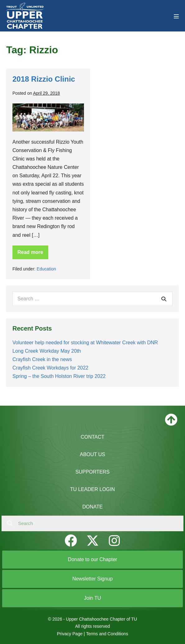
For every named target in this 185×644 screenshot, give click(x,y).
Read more (31, 254)
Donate (92, 507)
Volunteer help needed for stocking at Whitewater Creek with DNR (85, 343)
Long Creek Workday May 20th (47, 351)
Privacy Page (70, 634)
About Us (93, 454)
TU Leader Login (92, 489)
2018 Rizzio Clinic (44, 79)
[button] (71, 541)
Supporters (93, 472)
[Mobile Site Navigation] (176, 16)
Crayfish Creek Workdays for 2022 (50, 368)
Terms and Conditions (107, 634)
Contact (92, 437)
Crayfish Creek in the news (42, 359)
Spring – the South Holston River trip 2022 (59, 376)
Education (46, 269)
